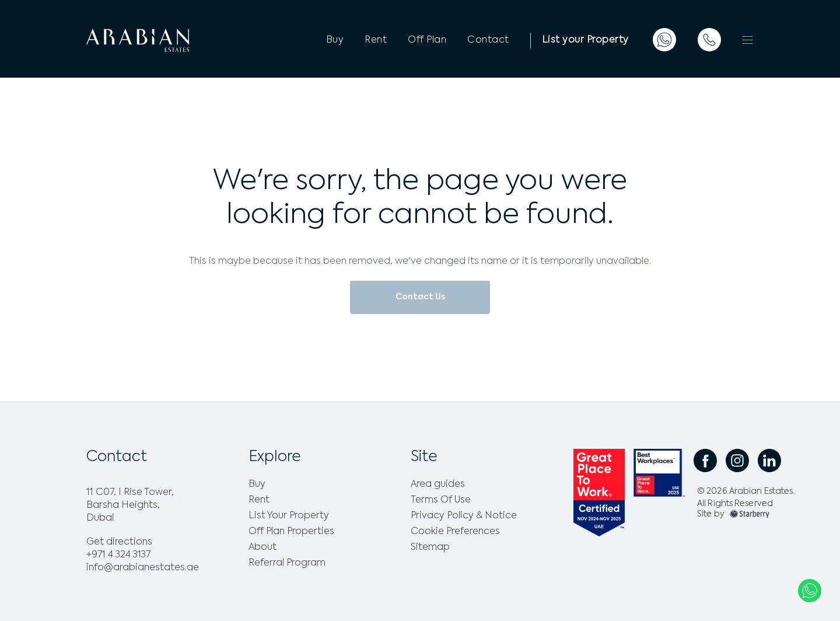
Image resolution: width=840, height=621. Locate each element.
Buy (335, 40)
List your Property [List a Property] (585, 40)
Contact (488, 40)
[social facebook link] (705, 460)
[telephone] (709, 40)
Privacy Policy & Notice (464, 516)
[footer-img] (750, 514)
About (262, 547)
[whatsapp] (664, 40)
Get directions (119, 542)
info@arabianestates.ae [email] (143, 568)
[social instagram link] (737, 460)
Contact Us (420, 297)
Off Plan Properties (291, 532)
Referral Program (287, 563)
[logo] (162, 40)
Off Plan (427, 40)
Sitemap (430, 547)
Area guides (438, 484)
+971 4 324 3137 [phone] (118, 555)
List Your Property (289, 516)
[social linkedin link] (769, 460)
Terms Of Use (441, 500)
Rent (376, 40)
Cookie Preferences (455, 532)
